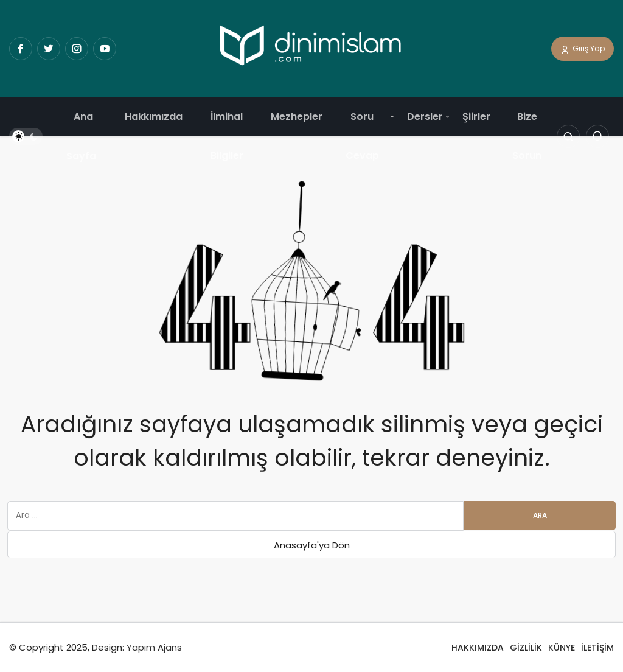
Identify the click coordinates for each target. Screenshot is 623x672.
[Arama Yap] (568, 137)
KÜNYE (562, 648)
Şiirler (476, 117)
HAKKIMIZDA (478, 648)
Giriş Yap (583, 49)
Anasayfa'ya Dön (312, 545)
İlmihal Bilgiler (227, 136)
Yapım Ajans (154, 647)
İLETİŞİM (597, 648)
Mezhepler (297, 117)
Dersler (425, 117)
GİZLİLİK (526, 648)
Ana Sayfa (81, 136)
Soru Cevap (362, 136)
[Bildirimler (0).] (597, 137)
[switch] (26, 137)
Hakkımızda (154, 117)
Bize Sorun (527, 136)
